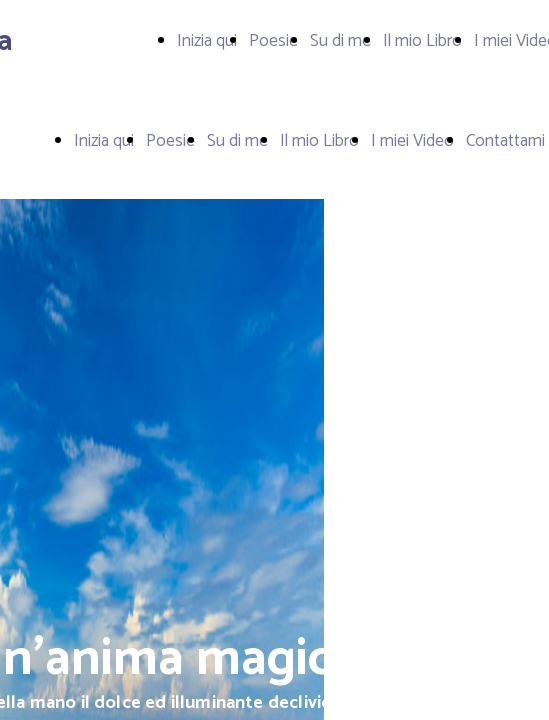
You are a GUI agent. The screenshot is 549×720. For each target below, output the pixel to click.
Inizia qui (207, 41)
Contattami (505, 141)
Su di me (340, 41)
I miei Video (412, 141)
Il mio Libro (422, 41)
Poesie (273, 41)
